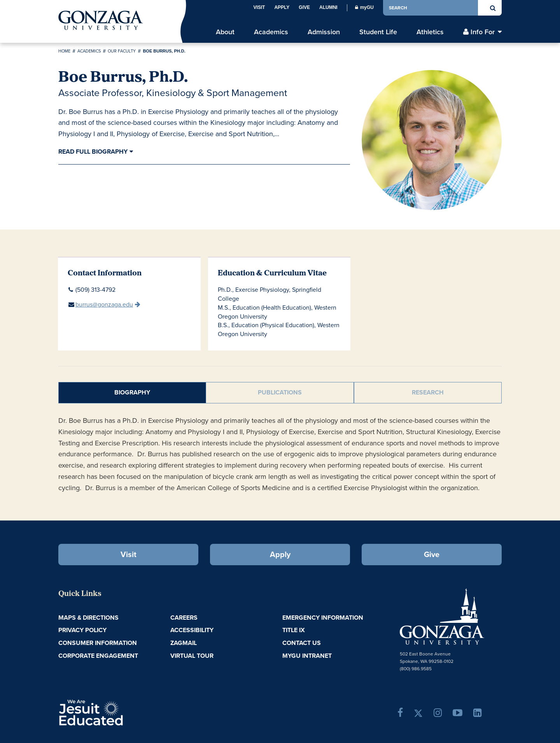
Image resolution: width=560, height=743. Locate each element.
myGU (364, 7)
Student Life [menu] (378, 32)
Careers (184, 618)
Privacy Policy (82, 630)
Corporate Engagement (98, 656)
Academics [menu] (271, 32)
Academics (89, 51)
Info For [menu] (483, 32)
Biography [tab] (132, 392)
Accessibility (192, 630)
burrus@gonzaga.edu (104, 304)
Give (304, 7)
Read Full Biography (93, 152)
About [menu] (225, 32)
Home (64, 51)
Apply (282, 7)
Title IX (294, 630)
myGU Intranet (307, 656)
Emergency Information (323, 618)
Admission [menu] (324, 32)
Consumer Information (98, 643)
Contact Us (302, 643)
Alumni (328, 7)
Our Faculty (122, 51)
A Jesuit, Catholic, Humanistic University (124, 712)
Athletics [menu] (430, 32)
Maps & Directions (88, 618)
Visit (259, 7)
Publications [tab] (280, 392)
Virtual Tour (192, 656)
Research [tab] (428, 392)
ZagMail (184, 643)
